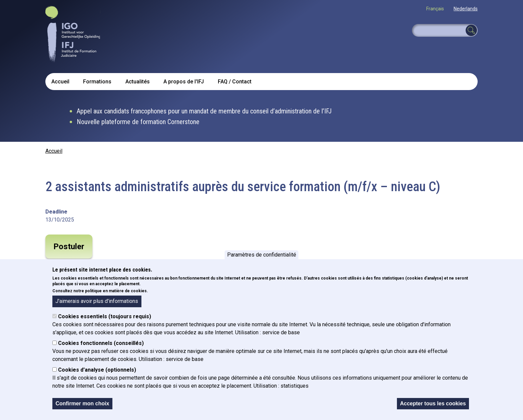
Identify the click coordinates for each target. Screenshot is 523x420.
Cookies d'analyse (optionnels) (97, 370)
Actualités (138, 82)
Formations (97, 82)
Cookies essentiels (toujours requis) (105, 316)
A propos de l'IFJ (184, 82)
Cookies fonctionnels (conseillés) (101, 343)
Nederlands (466, 9)
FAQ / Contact (235, 82)
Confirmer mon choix (82, 403)
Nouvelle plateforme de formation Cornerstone (138, 122)
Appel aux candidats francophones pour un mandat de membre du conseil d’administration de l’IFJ (204, 111)
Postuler (69, 247)
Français (435, 9)
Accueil (60, 82)
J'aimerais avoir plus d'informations (97, 301)
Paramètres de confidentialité (262, 255)
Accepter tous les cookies (433, 403)
